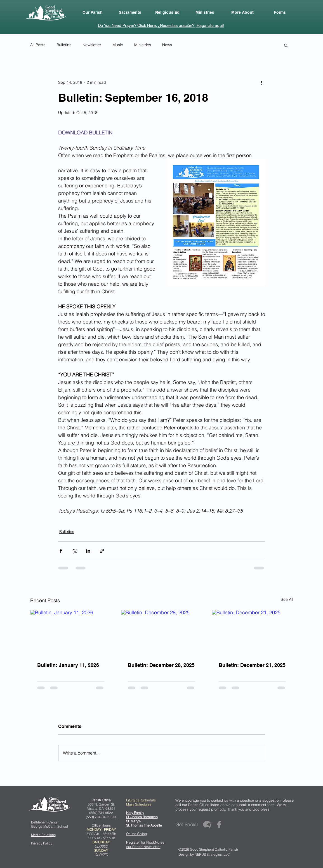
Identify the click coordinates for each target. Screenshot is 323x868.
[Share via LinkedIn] (88, 551)
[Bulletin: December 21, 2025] (252, 633)
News (167, 45)
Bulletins (64, 45)
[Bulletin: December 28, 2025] (161, 633)
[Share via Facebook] (61, 551)
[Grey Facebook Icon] (219, 824)
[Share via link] (102, 551)
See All (287, 599)
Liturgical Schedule (141, 800)
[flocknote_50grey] (207, 824)
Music (118, 45)
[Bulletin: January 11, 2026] (71, 633)
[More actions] (262, 82)
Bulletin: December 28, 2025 (161, 665)
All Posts (38, 45)
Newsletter (92, 45)
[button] (93, 12)
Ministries (143, 45)
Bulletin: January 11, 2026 (68, 665)
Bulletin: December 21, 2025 (252, 665)
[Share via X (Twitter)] (75, 551)
